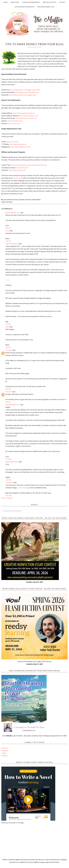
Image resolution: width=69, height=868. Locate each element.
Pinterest (4, 756)
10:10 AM (8, 459)
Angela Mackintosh (12, 244)
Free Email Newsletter (46, 7)
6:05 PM (8, 389)
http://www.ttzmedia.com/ (18, 144)
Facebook (5, 748)
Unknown (9, 350)
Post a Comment (7, 498)
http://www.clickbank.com (17, 170)
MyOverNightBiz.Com (13, 213)
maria (7, 231)
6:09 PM (8, 402)
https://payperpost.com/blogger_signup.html (25, 90)
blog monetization (10, 200)
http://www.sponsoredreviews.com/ (27, 92)
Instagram (5, 751)
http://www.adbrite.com (15, 121)
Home (5, 2)
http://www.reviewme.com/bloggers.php (23, 95)
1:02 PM (8, 324)
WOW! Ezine (15, 2)
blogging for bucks (25, 200)
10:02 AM (8, 496)
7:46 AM (8, 228)
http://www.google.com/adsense (24, 113)
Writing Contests (49, 2)
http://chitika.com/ (13, 142)
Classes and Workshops (31, 2)
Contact (62, 2)
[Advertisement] (34, 841)
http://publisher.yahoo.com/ (29, 116)
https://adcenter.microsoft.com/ (26, 118)
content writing (23, 488)
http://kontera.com (14, 123)
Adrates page (17, 178)
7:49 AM (8, 241)
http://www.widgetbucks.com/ (21, 147)
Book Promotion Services (25, 7)
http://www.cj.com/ (22, 168)
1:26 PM (8, 480)
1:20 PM (8, 348)
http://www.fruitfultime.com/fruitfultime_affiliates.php (29, 165)
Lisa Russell (9, 483)
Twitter (4, 753)
